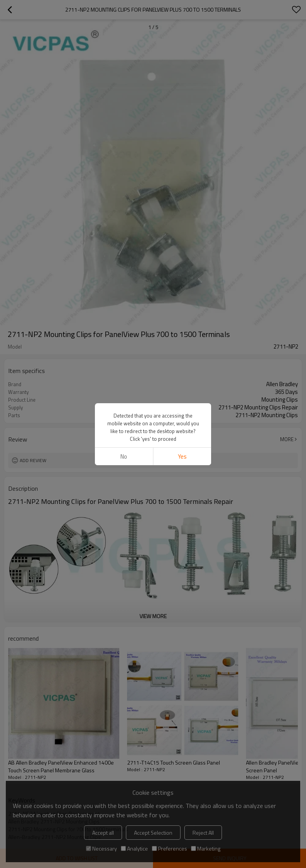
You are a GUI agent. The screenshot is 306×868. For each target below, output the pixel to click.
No (124, 456)
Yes (182, 456)
